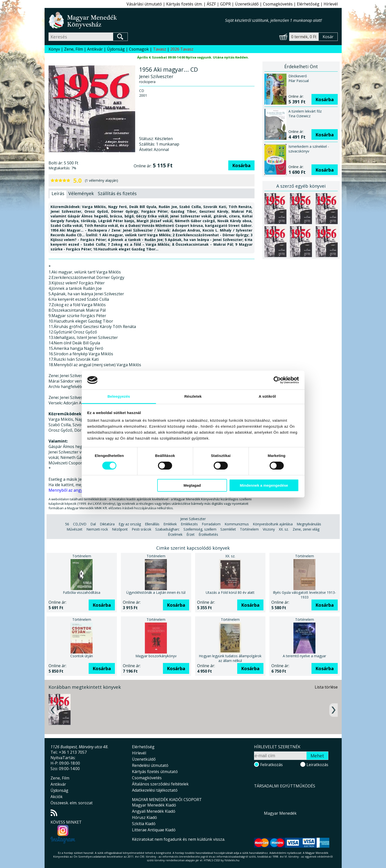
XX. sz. (284, 529)
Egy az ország (130, 524)
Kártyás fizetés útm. (184, 4)
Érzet (191, 534)
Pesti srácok (142, 529)
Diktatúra (107, 524)
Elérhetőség (308, 4)
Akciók (57, 797)
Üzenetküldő (247, 4)
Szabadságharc (167, 529)
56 (67, 524)
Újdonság (116, 49)
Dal (93, 524)
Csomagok (139, 49)
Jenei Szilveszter (193, 519)
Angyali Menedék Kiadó (154, 811)
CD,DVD (80, 524)
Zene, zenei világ (306, 529)
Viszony (269, 529)
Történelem (249, 529)
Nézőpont (120, 529)
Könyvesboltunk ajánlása (273, 524)
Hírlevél (331, 4)
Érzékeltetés (208, 534)
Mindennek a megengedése (264, 485)
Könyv (54, 49)
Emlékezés (189, 524)
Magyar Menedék (280, 813)
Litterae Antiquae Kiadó (154, 830)
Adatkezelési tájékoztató (155, 790)
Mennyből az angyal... (68, 490)
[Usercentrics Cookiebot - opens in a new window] (277, 380)
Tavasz (160, 49)
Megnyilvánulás (309, 524)
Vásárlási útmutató (144, 4)
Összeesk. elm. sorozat (72, 803)
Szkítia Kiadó (144, 824)
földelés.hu (232, 860)
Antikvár (95, 49)
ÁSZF (211, 4)
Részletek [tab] (193, 396)
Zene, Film (74, 49)
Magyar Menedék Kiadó (154, 805)
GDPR (225, 4)
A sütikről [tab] (267, 396)
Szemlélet (228, 529)
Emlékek (170, 524)
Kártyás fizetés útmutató (155, 772)
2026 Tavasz (182, 49)
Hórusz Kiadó (144, 817)
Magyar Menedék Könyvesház (137, 20)
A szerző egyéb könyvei (301, 186)
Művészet (75, 529)
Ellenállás (152, 524)
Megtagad (192, 485)
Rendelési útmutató (150, 765)
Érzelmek (175, 534)
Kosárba (241, 165)
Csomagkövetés (278, 4)
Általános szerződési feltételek (160, 784)
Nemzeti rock (97, 529)
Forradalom (211, 524)
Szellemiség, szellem (200, 529)
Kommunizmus (237, 524)
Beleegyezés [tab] (119, 396)
